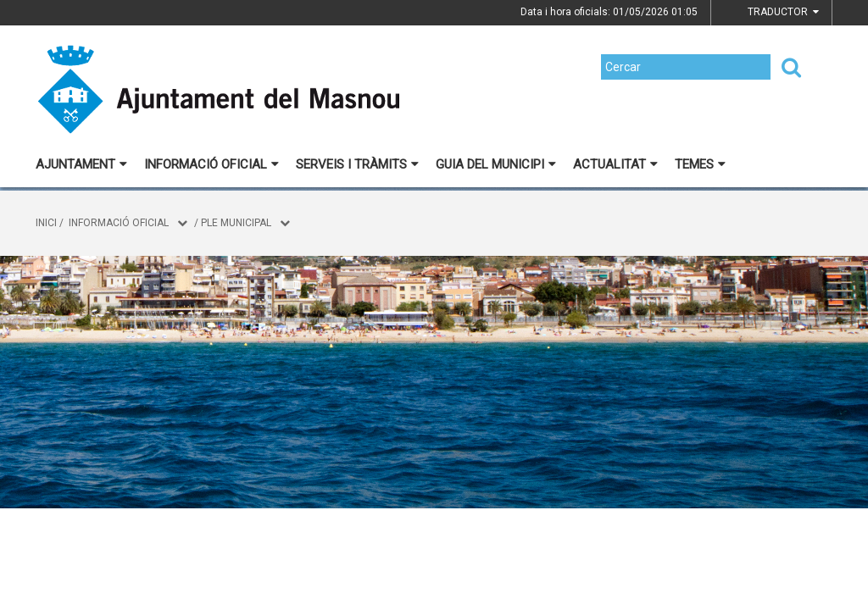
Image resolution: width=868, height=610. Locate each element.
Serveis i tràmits (357, 164)
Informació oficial (211, 164)
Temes (700, 164)
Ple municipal (236, 223)
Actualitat (615, 164)
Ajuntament (81, 164)
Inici (46, 223)
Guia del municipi (496, 164)
